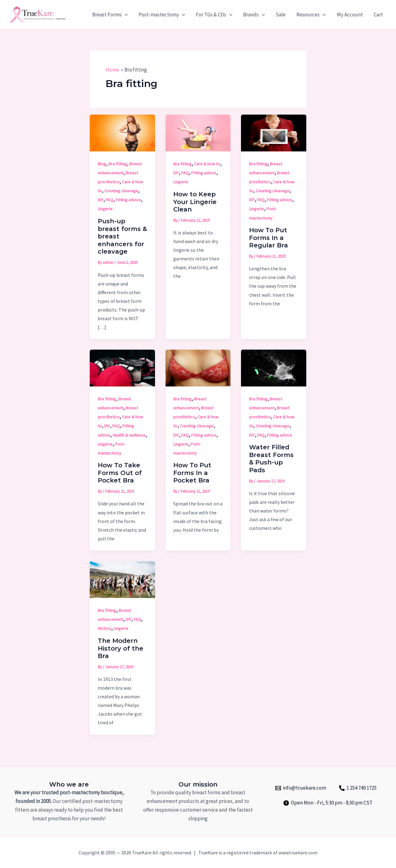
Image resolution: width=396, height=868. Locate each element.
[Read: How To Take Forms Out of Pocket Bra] (122, 368)
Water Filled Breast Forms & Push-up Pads (271, 459)
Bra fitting (118, 164)
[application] (127, 15)
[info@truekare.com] (301, 788)
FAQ (110, 200)
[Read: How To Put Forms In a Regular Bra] (274, 133)
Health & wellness (129, 435)
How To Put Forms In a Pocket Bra (192, 473)
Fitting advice (128, 200)
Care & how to (207, 164)
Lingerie (105, 209)
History (104, 628)
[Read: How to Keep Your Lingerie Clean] (198, 133)
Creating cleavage (121, 191)
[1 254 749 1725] (358, 788)
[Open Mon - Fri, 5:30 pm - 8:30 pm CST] (328, 803)
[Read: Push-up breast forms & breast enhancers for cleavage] (122, 133)
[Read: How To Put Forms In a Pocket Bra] (198, 368)
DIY (101, 200)
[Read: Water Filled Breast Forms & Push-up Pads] (274, 368)
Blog (102, 164)
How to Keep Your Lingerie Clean (195, 202)
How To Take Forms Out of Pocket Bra (120, 473)
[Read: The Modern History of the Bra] (122, 579)
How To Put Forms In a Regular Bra (269, 238)
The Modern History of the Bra (121, 648)
